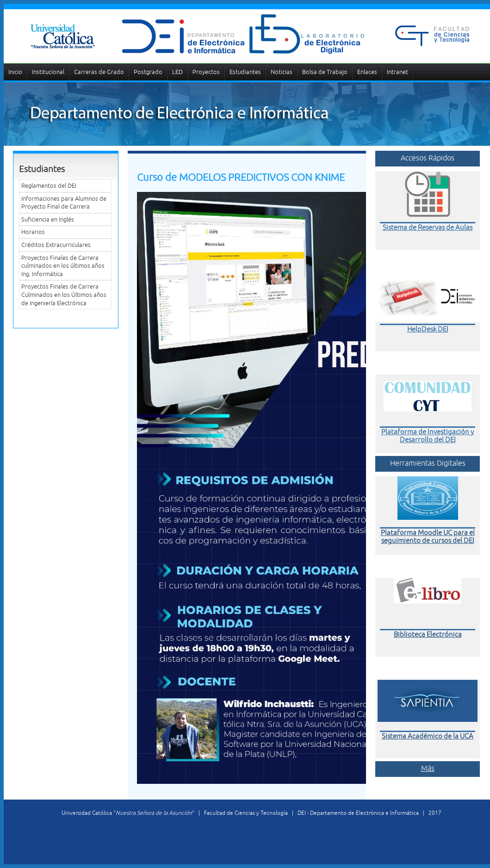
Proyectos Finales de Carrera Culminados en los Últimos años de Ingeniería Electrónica (64, 295)
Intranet (397, 72)
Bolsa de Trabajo (325, 72)
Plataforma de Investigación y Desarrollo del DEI (428, 436)
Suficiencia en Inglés (48, 219)
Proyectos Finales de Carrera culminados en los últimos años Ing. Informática (63, 266)
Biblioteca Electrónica (428, 634)
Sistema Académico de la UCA (428, 736)
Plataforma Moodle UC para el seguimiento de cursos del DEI (428, 536)
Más (428, 768)
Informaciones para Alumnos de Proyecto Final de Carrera (64, 203)
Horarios (33, 232)
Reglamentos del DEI (49, 186)
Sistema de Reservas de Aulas (428, 227)
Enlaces (367, 72)
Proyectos (206, 72)
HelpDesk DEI (428, 329)
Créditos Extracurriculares (56, 245)
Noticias (282, 72)
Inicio (15, 72)
